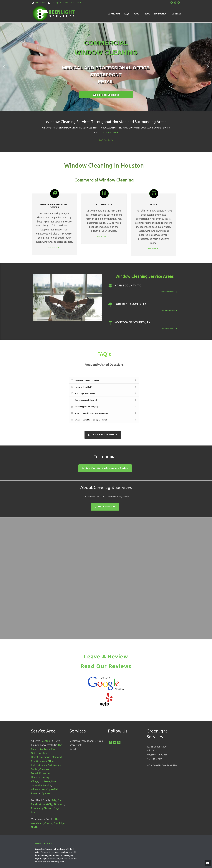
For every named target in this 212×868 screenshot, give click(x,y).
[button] (4, 67)
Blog (147, 14)
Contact (176, 14)
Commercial (114, 14)
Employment (161, 14)
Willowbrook (38, 789)
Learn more (53, 247)
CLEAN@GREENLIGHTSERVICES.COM (66, 3)
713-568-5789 (40, 3)
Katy (54, 800)
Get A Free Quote (106, 140)
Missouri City (46, 804)
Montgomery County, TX (132, 322)
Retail (154, 204)
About (137, 14)
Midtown (45, 749)
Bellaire (47, 785)
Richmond (59, 804)
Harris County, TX (128, 285)
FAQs (127, 14)
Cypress (46, 793)
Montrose (45, 781)
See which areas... (169, 292)
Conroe (48, 823)
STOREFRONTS (104, 204)
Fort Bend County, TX (130, 304)
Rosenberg (37, 808)
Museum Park (45, 765)
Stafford (49, 808)
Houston (45, 741)
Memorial (46, 757)
